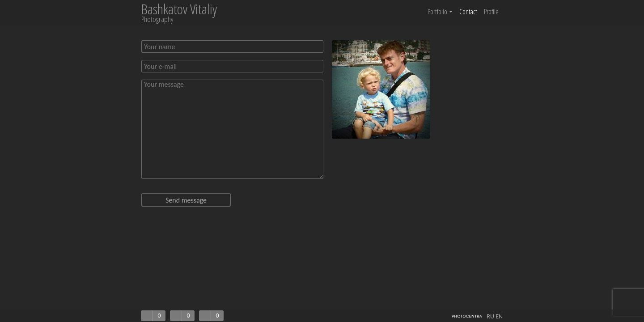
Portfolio (440, 12)
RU (490, 316)
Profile (491, 12)
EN (499, 316)
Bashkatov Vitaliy (179, 9)
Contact (468, 12)
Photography (157, 19)
